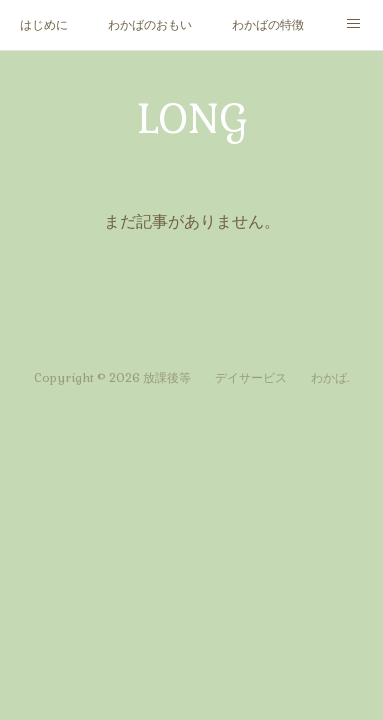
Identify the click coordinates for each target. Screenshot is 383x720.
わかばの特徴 (268, 25)
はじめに (44, 25)
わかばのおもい (150, 25)
